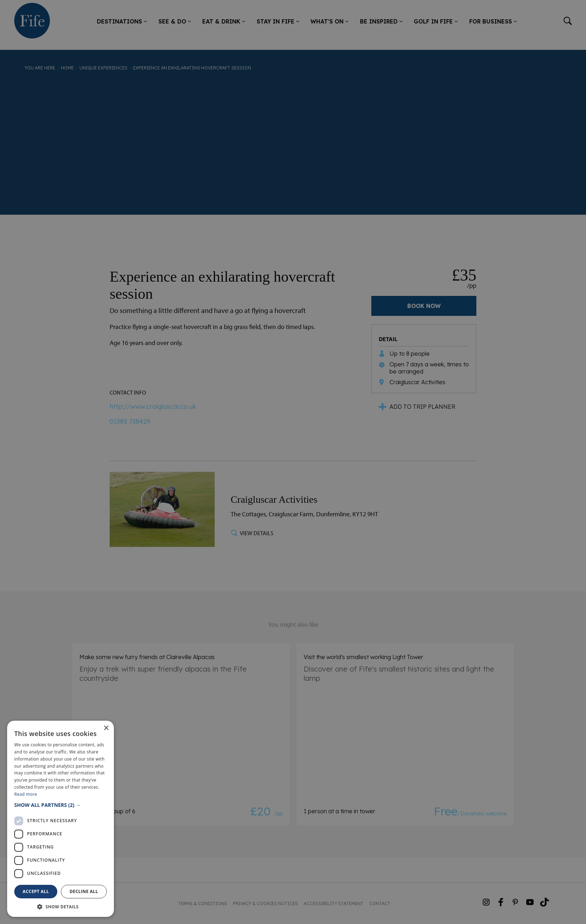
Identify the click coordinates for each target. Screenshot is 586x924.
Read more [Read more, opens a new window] (26, 794)
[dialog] (293, 462)
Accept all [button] (36, 891)
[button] (61, 805)
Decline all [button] (84, 891)
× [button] (106, 728)
